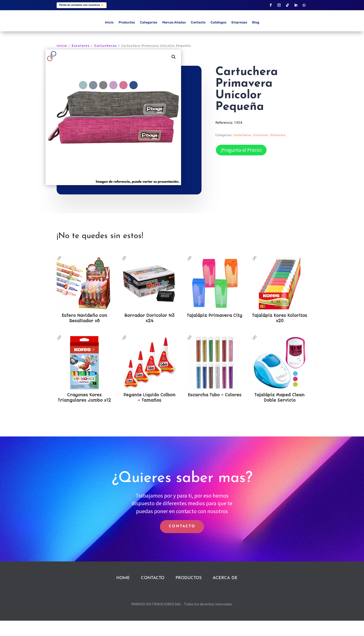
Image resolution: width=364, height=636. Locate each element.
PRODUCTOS (188, 594)
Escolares (81, 61)
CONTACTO (182, 542)
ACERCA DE (225, 594)
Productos (127, 38)
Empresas (239, 38)
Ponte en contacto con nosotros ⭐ (82, 5)
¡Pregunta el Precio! (241, 165)
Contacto (198, 38)
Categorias (149, 38)
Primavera (278, 151)
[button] (174, 72)
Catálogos (218, 38)
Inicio (109, 38)
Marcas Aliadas (174, 38)
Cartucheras (106, 61)
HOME (123, 594)
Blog (256, 38)
